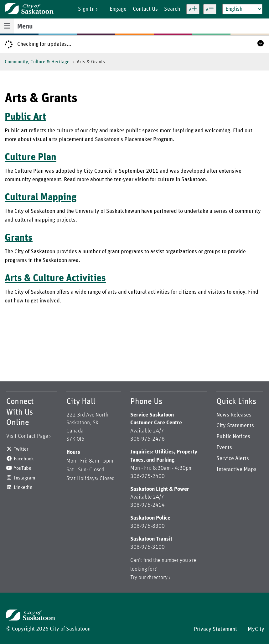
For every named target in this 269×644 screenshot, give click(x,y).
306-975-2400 (147, 476)
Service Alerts (233, 458)
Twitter (21, 449)
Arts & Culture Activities (55, 278)
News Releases (234, 415)
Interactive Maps (236, 469)
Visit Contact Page (27, 436)
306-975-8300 (147, 526)
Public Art (25, 117)
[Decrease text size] (210, 9)
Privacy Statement (215, 629)
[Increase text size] (193, 9)
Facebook (24, 459)
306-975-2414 (147, 505)
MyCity (256, 629)
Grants (19, 238)
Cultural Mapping (41, 197)
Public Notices (233, 437)
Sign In (86, 9)
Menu (25, 27)
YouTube (23, 468)
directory (157, 578)
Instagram (24, 478)
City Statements (235, 426)
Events (224, 448)
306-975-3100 (147, 547)
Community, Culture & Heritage (37, 62)
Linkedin (23, 487)
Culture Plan (31, 157)
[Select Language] (242, 9)
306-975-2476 (147, 439)
